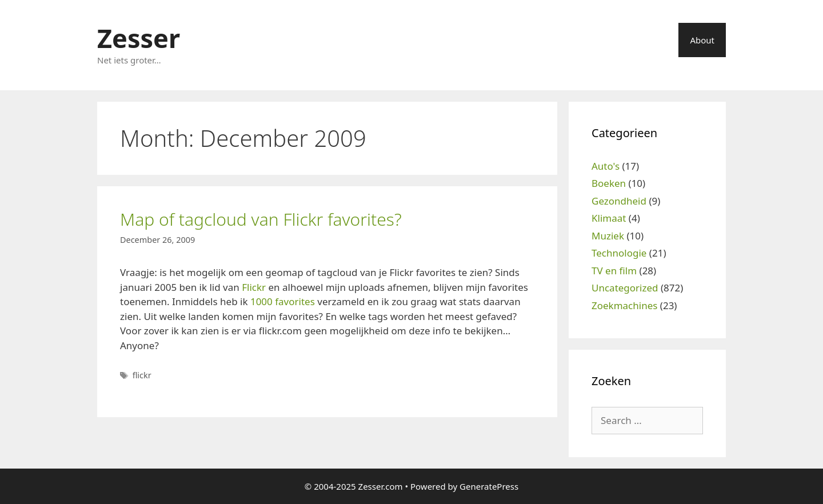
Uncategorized (625, 288)
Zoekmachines (624, 305)
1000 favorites (283, 301)
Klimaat (609, 218)
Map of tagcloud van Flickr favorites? (261, 219)
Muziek (608, 236)
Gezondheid (619, 201)
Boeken (609, 183)
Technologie (619, 253)
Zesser (139, 38)
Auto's (606, 166)
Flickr (254, 287)
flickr (142, 375)
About (702, 40)
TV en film (614, 271)
